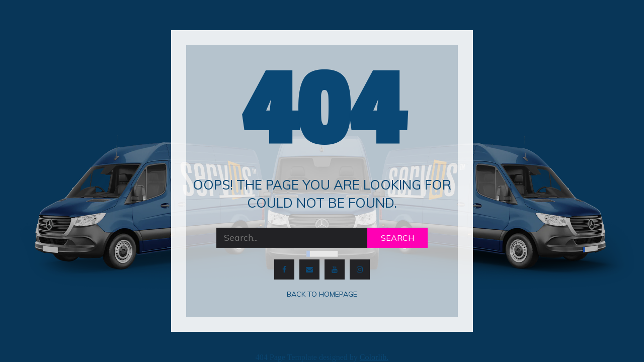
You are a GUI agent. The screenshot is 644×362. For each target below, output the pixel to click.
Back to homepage (322, 294)
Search (397, 238)
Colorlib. (374, 357)
